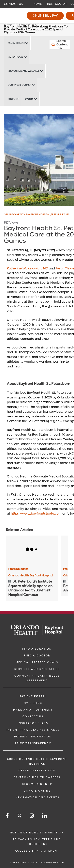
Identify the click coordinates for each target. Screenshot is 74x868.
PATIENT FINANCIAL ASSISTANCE (33, 730)
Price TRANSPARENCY (33, 743)
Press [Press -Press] (11, 99)
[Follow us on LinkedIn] (45, 816)
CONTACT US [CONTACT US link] (33, 716)
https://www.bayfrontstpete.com (36, 514)
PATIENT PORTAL (33, 696)
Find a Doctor (56, 4)
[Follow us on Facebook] (8, 816)
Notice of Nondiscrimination (37, 833)
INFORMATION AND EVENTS (37, 797)
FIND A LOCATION (37, 649)
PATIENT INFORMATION (33, 737)
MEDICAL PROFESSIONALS (37, 662)
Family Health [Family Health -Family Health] (16, 43)
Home (38, 4)
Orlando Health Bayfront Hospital (27, 215)
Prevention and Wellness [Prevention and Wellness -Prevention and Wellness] (24, 71)
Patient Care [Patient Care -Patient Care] (16, 57)
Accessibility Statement (37, 851)
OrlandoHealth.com (37, 771)
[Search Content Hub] (55, 45)
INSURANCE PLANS (33, 723)
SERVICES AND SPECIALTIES (37, 669)
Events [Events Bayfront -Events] (29, 99)
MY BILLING (33, 703)
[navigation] (37, 4)
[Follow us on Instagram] (32, 816)
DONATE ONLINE (37, 791)
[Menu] (8, 16)
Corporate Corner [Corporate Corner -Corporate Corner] (19, 85)
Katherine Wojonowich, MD (28, 268)
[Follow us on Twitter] (19, 816)
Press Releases (60, 215)
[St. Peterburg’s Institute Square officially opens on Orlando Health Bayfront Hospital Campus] (32, 550)
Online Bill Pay (45, 16)
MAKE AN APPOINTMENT (33, 710)
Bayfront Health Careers (37, 777)
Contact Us (13, 4)
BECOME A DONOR (37, 784)
